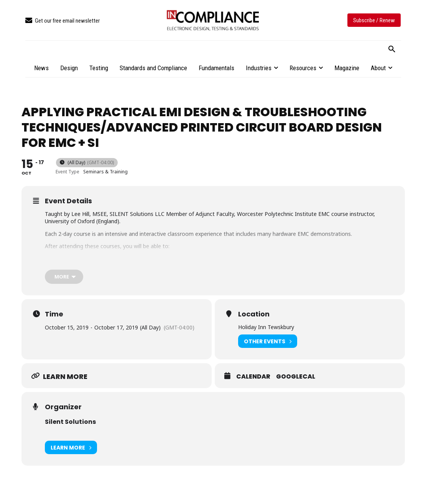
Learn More (71, 447)
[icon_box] (63, 21)
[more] (64, 277)
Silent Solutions (70, 422)
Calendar (253, 377)
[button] (392, 49)
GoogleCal (296, 377)
